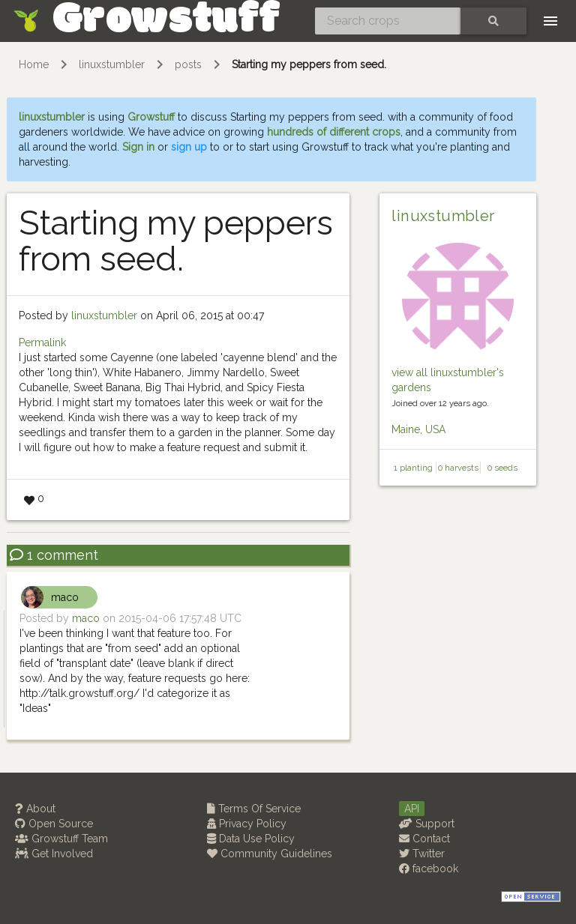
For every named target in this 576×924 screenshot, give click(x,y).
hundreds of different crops (334, 132)
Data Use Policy (251, 839)
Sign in (138, 147)
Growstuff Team (61, 839)
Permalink (42, 342)
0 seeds (502, 468)
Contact (424, 839)
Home (34, 64)
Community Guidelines (270, 854)
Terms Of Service (254, 809)
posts (188, 64)
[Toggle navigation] (550, 21)
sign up (189, 147)
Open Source (54, 824)
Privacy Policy (247, 824)
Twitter (422, 854)
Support (427, 824)
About (35, 809)
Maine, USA (418, 429)
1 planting (413, 468)
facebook (429, 869)
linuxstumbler (112, 64)
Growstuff (151, 117)
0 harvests (458, 468)
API (412, 809)
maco (65, 597)
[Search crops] (388, 21)
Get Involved (54, 854)
